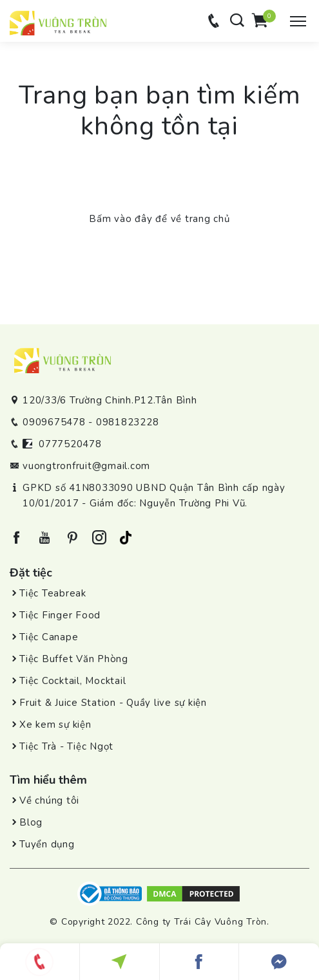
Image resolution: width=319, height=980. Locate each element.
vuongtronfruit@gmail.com (86, 466)
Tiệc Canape (49, 637)
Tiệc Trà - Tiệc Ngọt (66, 746)
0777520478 (70, 444)
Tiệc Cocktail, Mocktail (72, 681)
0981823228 (128, 422)
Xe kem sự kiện (55, 725)
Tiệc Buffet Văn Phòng (74, 659)
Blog (31, 822)
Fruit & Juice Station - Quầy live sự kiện (113, 703)
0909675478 (54, 422)
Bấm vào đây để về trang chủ (159, 219)
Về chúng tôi (49, 800)
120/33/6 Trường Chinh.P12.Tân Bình (110, 400)
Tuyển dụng (47, 844)
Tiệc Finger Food (60, 615)
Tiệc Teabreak (53, 593)
